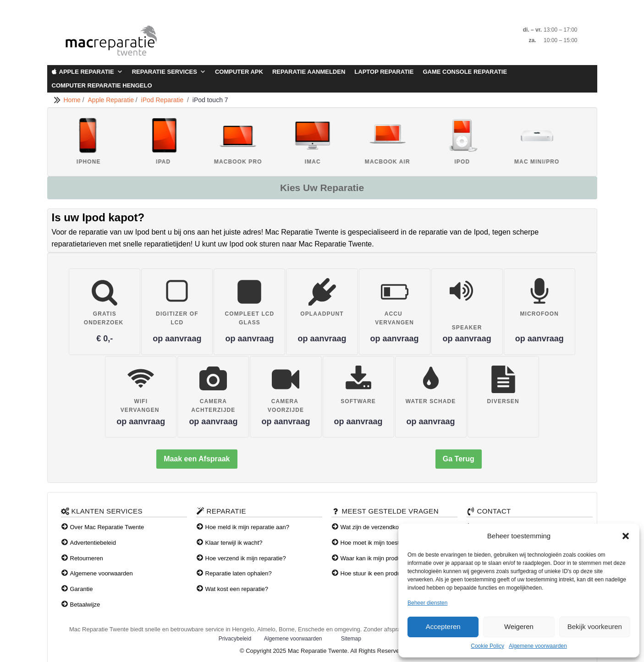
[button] (626, 536)
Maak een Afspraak (197, 459)
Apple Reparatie (91, 72)
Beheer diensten (427, 603)
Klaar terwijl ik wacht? (234, 543)
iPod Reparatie (164, 100)
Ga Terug (459, 459)
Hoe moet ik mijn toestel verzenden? (389, 543)
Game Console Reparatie (465, 72)
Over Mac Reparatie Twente (107, 527)
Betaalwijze (85, 605)
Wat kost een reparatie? (237, 589)
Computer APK (239, 72)
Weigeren (519, 626)
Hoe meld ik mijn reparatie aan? (248, 527)
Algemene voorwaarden (538, 646)
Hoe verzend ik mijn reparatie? (246, 558)
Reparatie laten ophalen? (239, 573)
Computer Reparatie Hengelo (102, 85)
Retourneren (87, 558)
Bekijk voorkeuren (595, 626)
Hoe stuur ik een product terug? (382, 573)
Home (73, 100)
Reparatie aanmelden (309, 72)
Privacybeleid (235, 639)
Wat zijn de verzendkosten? (377, 527)
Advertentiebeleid (93, 543)
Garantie (82, 589)
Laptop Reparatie (384, 72)
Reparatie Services (169, 72)
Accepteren (443, 626)
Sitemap (351, 639)
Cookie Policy (487, 646)
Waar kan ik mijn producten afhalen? (389, 558)
